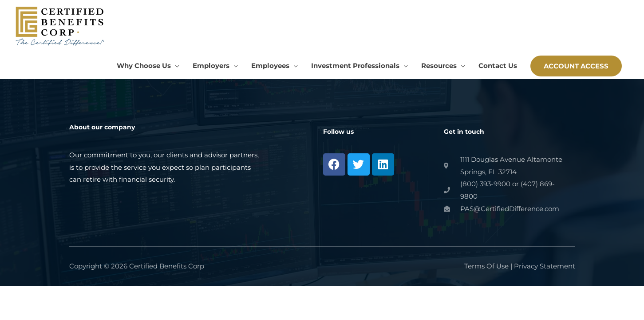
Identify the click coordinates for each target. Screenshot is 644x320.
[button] (576, 66)
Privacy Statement (545, 266)
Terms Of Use (486, 266)
